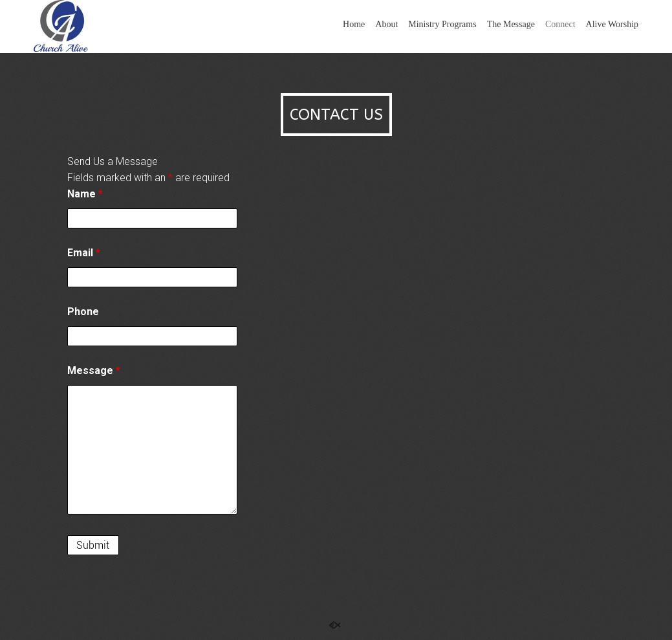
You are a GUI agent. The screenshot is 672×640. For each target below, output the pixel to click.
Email (84, 253)
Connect (560, 24)
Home (354, 24)
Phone (83, 312)
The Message (511, 24)
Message (94, 370)
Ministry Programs (442, 24)
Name (85, 194)
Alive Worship (612, 24)
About (386, 24)
